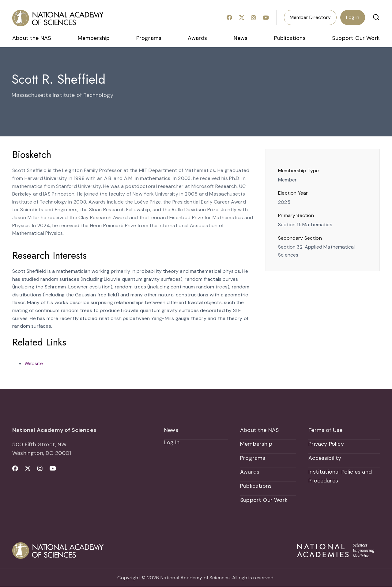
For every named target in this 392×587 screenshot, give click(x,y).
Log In (353, 17)
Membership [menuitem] (94, 38)
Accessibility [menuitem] (325, 458)
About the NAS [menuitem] (32, 38)
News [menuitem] (241, 38)
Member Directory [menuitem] (310, 17)
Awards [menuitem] (197, 38)
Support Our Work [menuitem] (356, 38)
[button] (376, 17)
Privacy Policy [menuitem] (326, 444)
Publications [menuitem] (290, 38)
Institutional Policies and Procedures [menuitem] (340, 476)
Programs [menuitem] (149, 38)
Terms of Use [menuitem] (325, 430)
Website (34, 363)
